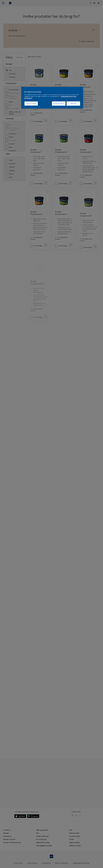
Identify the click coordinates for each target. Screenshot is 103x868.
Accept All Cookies (59, 103)
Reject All (73, 103)
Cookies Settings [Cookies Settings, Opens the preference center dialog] (31, 103)
